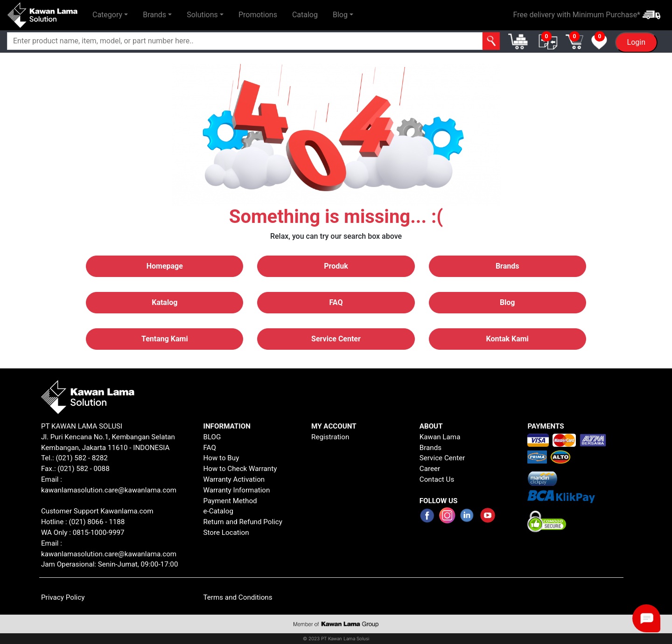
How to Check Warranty (240, 469)
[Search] (245, 41)
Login (636, 42)
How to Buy (221, 458)
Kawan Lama (440, 437)
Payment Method (230, 501)
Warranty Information (236, 490)
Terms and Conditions (238, 597)
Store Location (226, 533)
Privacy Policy (63, 597)
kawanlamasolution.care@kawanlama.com (109, 490)
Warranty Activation (234, 479)
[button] (110, 15)
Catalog (305, 15)
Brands (430, 448)
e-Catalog (218, 511)
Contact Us (437, 479)
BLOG (212, 437)
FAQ (209, 448)
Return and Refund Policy (243, 522)
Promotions (258, 15)
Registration (330, 437)
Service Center (442, 458)
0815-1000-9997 (99, 533)
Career (430, 469)
